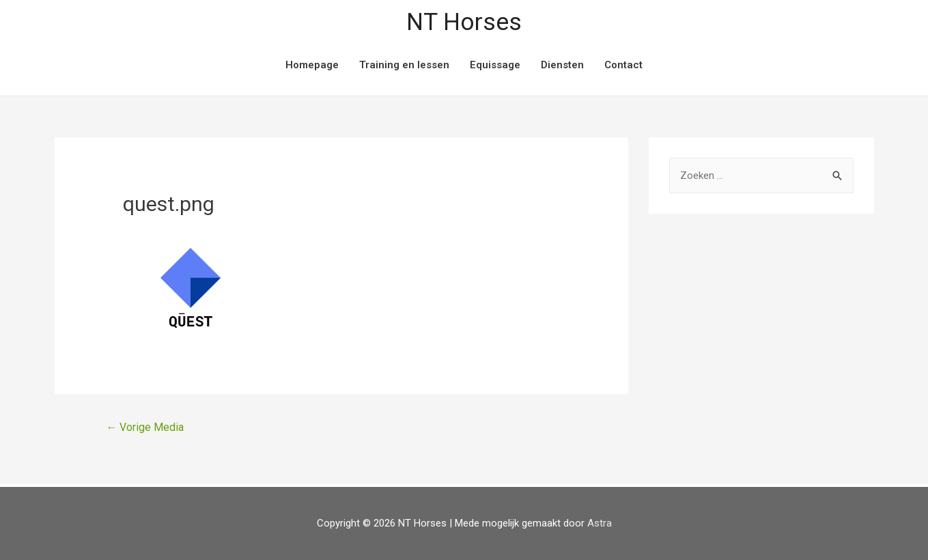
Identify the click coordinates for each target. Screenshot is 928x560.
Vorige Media (145, 427)
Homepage (312, 65)
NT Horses (464, 22)
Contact (623, 65)
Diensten (562, 65)
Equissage (495, 65)
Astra (600, 523)
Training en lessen (404, 65)
